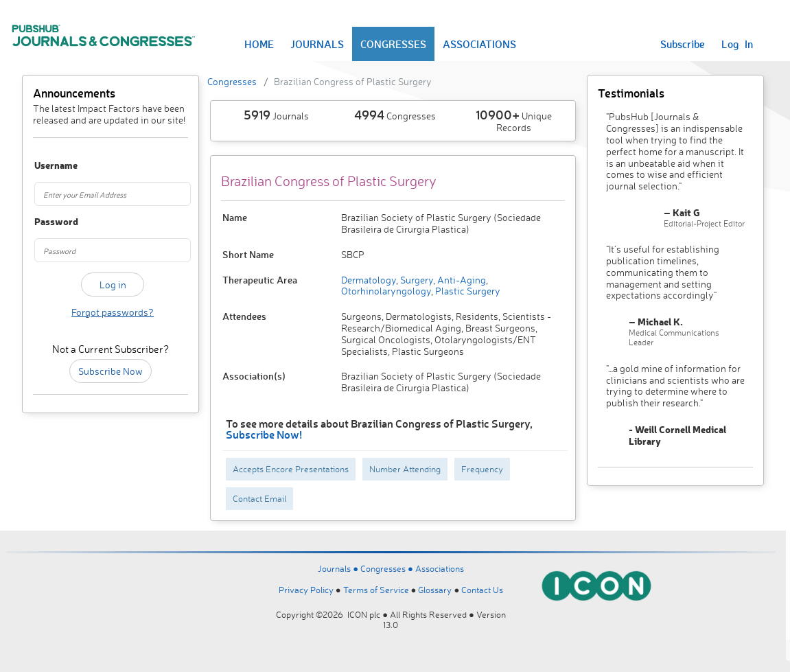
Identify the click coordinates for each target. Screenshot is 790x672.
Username (46, 166)
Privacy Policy (306, 590)
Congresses (232, 81)
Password (46, 222)
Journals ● (339, 568)
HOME (259, 44)
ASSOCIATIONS (479, 44)
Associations (440, 568)
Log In (737, 44)
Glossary (435, 590)
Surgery (416, 280)
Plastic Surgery (467, 291)
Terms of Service (376, 590)
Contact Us (482, 590)
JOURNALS (317, 44)
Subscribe (683, 44)
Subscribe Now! (264, 434)
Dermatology (369, 280)
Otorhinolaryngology (386, 291)
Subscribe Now (111, 371)
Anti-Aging (461, 280)
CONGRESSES (393, 44)
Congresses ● (388, 568)
